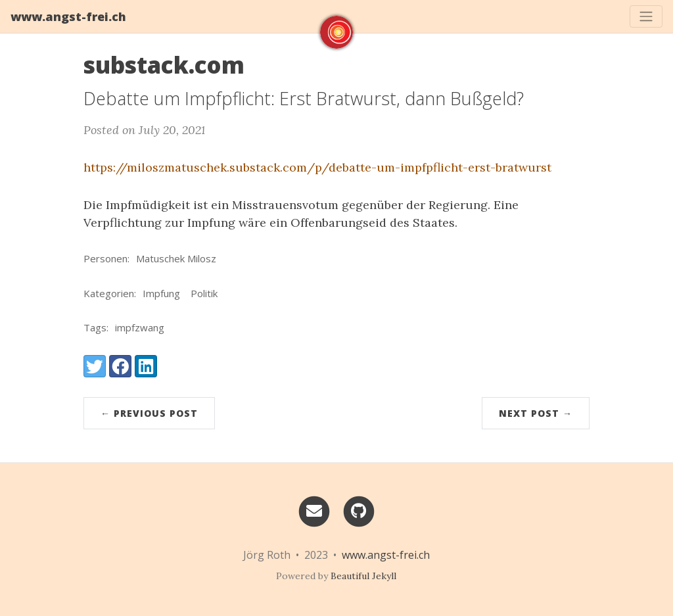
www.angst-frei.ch (68, 16)
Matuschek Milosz (176, 258)
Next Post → (536, 413)
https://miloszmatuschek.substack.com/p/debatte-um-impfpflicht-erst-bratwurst (317, 167)
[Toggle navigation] (646, 16)
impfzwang (140, 327)
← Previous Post (149, 413)
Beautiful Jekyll (363, 576)
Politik (204, 293)
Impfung (161, 293)
